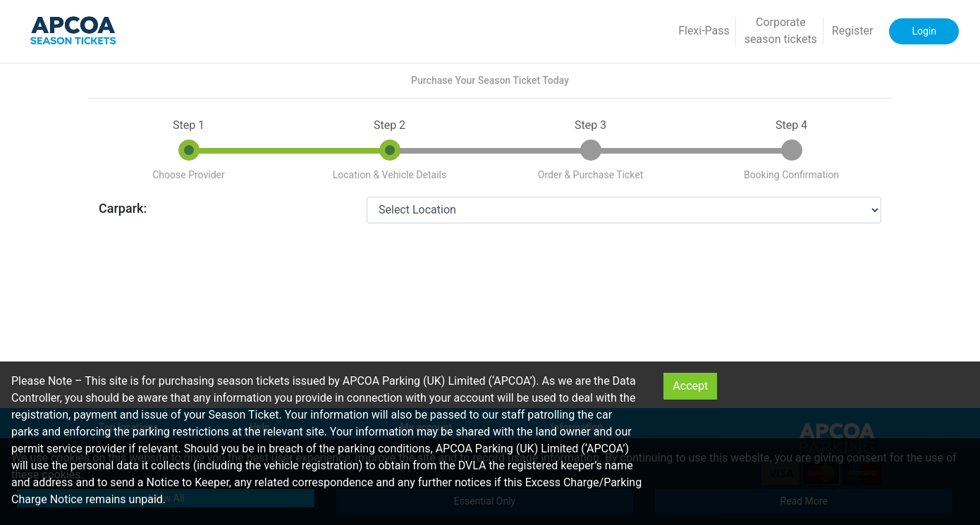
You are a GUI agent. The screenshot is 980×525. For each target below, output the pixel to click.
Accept (690, 386)
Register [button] (853, 31)
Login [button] (924, 31)
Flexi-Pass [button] (704, 31)
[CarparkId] (624, 210)
